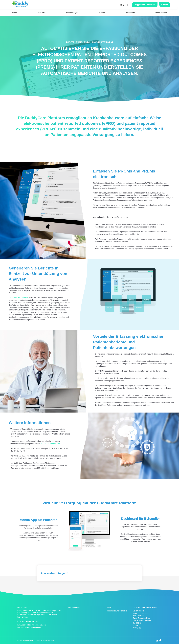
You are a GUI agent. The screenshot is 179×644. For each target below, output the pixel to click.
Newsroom (130, 13)
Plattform (42, 13)
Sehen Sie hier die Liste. (51, 444)
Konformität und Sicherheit (117, 611)
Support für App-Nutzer (145, 5)
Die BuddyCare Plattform (18, 298)
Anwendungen (72, 13)
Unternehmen (161, 13)
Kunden (102, 13)
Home (15, 13)
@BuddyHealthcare (33, 627)
